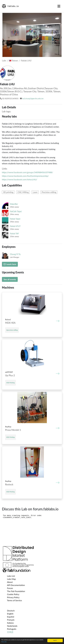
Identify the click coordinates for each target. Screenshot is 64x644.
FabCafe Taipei (16, 211)
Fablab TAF (14, 234)
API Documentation (16, 585)
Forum (10, 588)
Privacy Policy (13, 597)
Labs (4, 60)
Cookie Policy (13, 594)
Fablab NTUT (15, 226)
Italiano (10, 623)
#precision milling (12, 330)
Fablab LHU (26, 60)
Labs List (11, 576)
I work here (10, 264)
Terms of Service (14, 600)
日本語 (10, 632)
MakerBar (14, 204)
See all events (10, 279)
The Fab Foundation (16, 591)
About (10, 582)
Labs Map (11, 579)
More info (4, 642)
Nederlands (12, 626)
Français (11, 620)
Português (12, 629)
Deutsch (11, 611)
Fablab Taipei (15, 219)
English (10, 614)
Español (11, 617)
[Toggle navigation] (59, 6)
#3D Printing (11, 383)
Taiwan (13, 60)
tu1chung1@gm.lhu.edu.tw (33, 98)
